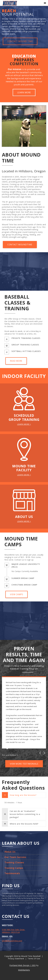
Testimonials (12, 873)
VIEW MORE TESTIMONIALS (24, 764)
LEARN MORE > (24, 424)
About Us (10, 852)
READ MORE (16, 361)
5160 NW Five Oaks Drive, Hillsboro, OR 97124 (14, 931)
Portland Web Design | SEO (23, 965)
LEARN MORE (24, 92)
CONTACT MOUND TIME (20, 41)
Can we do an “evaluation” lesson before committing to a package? (21, 814)
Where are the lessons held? (20, 824)
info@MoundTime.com (12, 941)
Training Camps (14, 868)
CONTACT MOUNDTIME (20, 245)
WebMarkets (24, 970)
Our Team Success (15, 857)
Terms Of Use (34, 959)
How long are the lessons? (19, 795)
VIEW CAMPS (17, 594)
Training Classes (14, 862)
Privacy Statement (16, 959)
